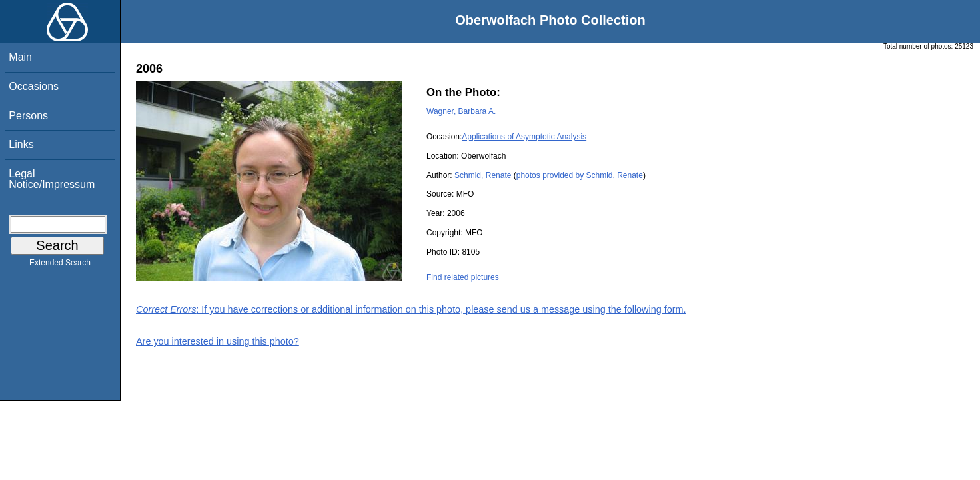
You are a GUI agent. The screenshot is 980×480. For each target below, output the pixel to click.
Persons (28, 116)
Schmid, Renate (483, 175)
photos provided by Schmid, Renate (580, 175)
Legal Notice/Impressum (52, 179)
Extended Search (60, 265)
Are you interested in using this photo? (218, 341)
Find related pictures (463, 277)
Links (21, 144)
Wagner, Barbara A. (461, 111)
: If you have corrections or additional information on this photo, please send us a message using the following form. (411, 309)
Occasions (34, 86)
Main (20, 57)
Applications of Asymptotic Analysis (524, 137)
